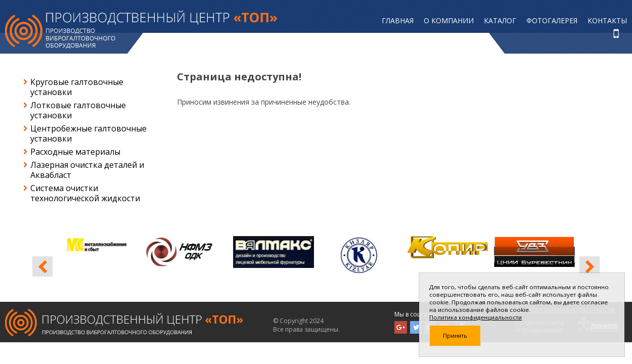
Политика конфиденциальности (476, 317)
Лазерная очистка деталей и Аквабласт (87, 170)
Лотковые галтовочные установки (78, 110)
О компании (449, 20)
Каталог (500, 20)
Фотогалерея (552, 20)
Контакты (607, 20)
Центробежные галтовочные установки (88, 133)
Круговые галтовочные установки (77, 87)
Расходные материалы (75, 152)
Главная (398, 20)
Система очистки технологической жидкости (85, 193)
